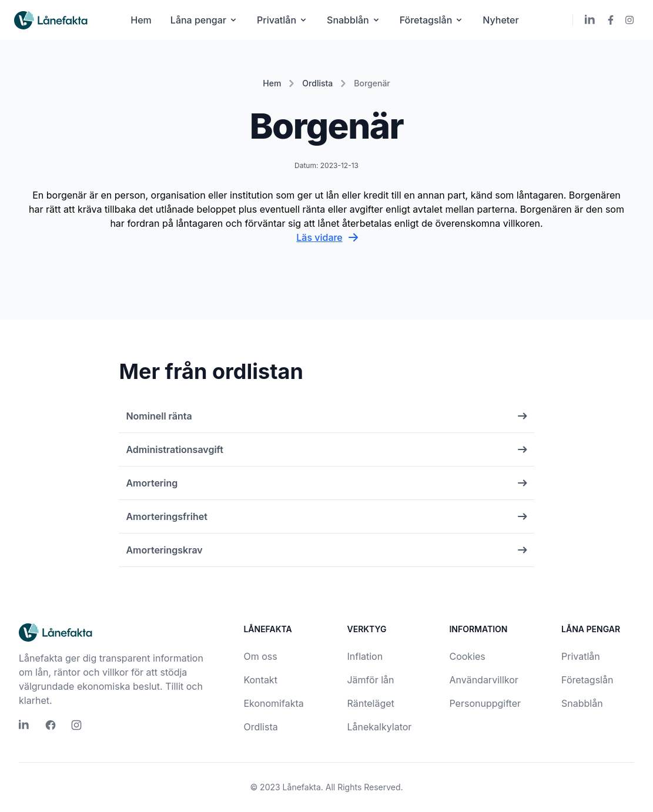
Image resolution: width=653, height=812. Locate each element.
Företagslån (432, 20)
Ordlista (317, 83)
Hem (141, 20)
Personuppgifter (485, 703)
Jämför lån (370, 680)
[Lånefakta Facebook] (611, 20)
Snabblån (354, 20)
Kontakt (260, 680)
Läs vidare (326, 237)
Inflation (365, 656)
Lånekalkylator (379, 727)
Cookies (467, 656)
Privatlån (282, 20)
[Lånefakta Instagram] (629, 20)
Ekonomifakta (273, 703)
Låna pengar (204, 20)
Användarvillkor (483, 680)
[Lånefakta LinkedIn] (591, 20)
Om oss (260, 656)
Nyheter (500, 20)
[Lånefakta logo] (51, 20)
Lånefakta (302, 787)
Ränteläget (370, 703)
